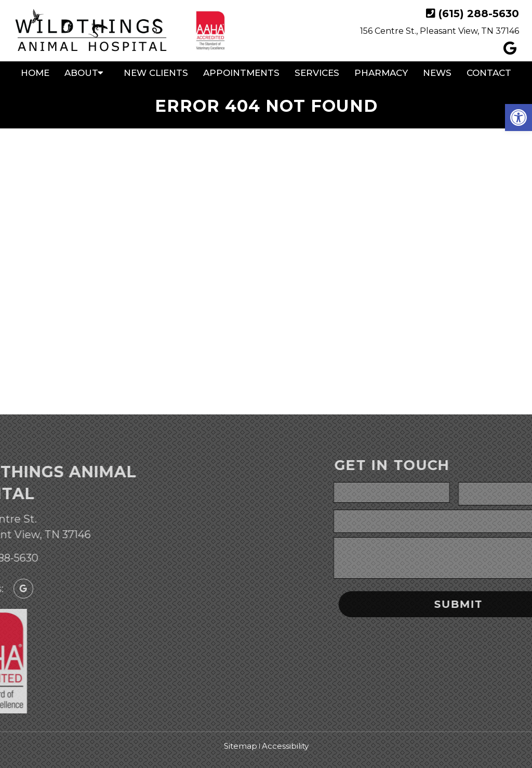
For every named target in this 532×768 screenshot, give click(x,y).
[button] (518, 118)
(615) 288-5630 (479, 14)
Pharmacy (381, 73)
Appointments (241, 73)
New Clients (156, 73)
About (81, 73)
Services (317, 73)
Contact (489, 73)
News (437, 73)
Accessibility (285, 746)
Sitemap (241, 746)
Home (35, 73)
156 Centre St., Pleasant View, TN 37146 (440, 31)
